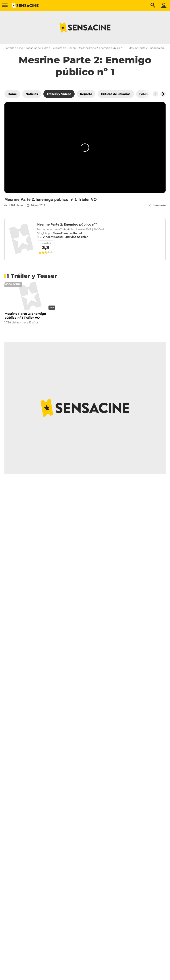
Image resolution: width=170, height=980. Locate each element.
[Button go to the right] (163, 94)
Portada (9, 48)
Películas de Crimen (64, 48)
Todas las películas (37, 48)
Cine (20, 48)
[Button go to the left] (155, 94)
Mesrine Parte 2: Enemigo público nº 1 (102, 48)
